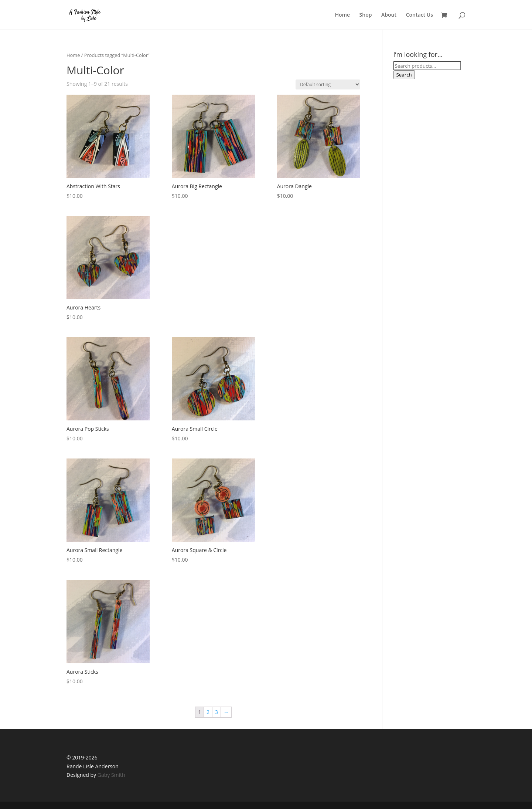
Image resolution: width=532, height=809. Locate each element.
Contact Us (420, 15)
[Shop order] (328, 84)
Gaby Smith (111, 775)
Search (404, 75)
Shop (366, 15)
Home (342, 15)
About (389, 15)
